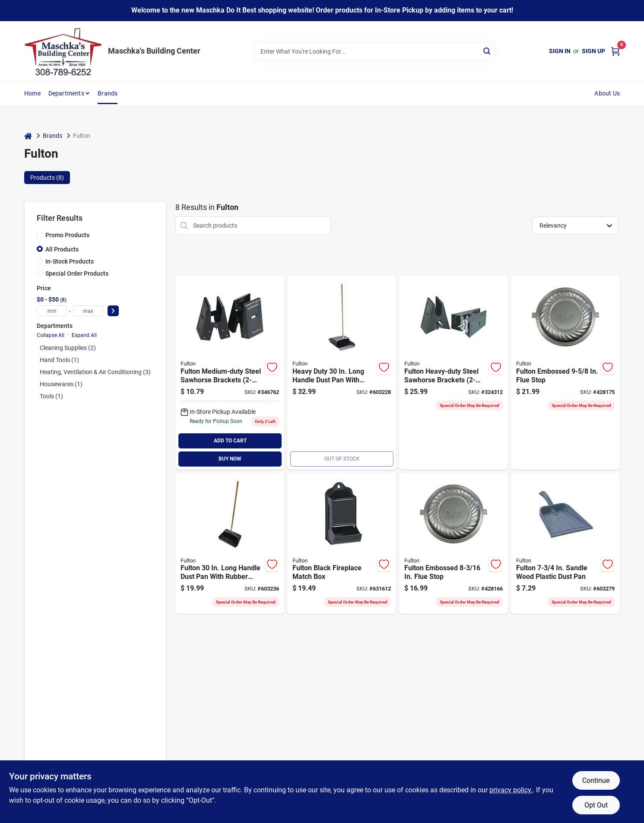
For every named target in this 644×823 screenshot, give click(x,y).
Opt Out (596, 805)
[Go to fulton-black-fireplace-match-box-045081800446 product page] (342, 543)
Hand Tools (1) (59, 360)
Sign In (560, 51)
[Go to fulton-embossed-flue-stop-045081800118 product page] (454, 543)
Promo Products (67, 235)
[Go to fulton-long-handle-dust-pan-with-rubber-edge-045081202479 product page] (230, 543)
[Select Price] (113, 311)
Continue (596, 780)
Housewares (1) (61, 384)
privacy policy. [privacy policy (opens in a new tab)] (511, 790)
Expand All (84, 335)
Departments (66, 93)
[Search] (487, 51)
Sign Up (593, 51)
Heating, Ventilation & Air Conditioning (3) (95, 372)
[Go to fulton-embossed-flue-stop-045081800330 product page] (565, 373)
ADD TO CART (230, 441)
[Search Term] (374, 51)
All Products (62, 249)
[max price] (88, 311)
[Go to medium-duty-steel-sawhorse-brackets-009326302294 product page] (230, 373)
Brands (108, 93)
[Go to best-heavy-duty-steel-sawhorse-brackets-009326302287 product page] (454, 373)
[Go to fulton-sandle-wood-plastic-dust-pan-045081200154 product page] (565, 543)
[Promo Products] (40, 235)
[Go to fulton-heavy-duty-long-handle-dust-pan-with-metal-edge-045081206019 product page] (342, 373)
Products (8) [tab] (47, 178)
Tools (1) (51, 396)
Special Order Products (77, 273)
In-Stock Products (70, 261)
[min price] (52, 311)
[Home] (28, 136)
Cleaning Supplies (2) (68, 348)
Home (32, 93)
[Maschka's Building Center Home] (63, 51)
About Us (607, 93)
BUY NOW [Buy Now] (230, 459)
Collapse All (51, 335)
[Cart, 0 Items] (615, 51)
